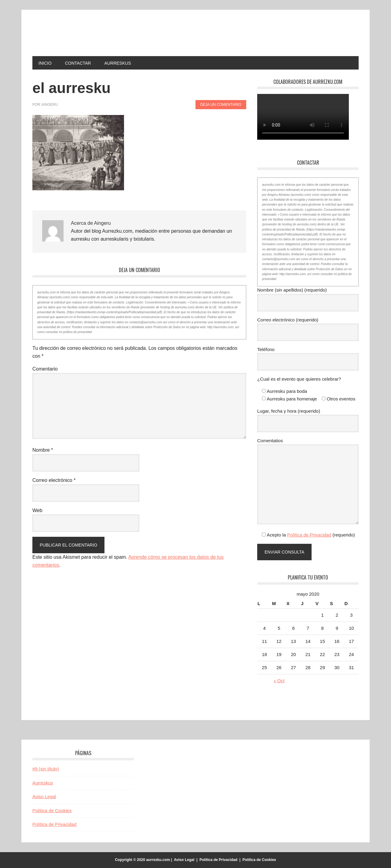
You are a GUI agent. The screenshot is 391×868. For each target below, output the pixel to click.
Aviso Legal (44, 796)
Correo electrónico (54, 480)
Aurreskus (43, 783)
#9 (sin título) (46, 769)
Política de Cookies (52, 811)
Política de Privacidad (309, 535)
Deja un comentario (221, 105)
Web (37, 510)
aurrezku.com (74, 33)
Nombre (43, 450)
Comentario (45, 369)
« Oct (279, 681)
